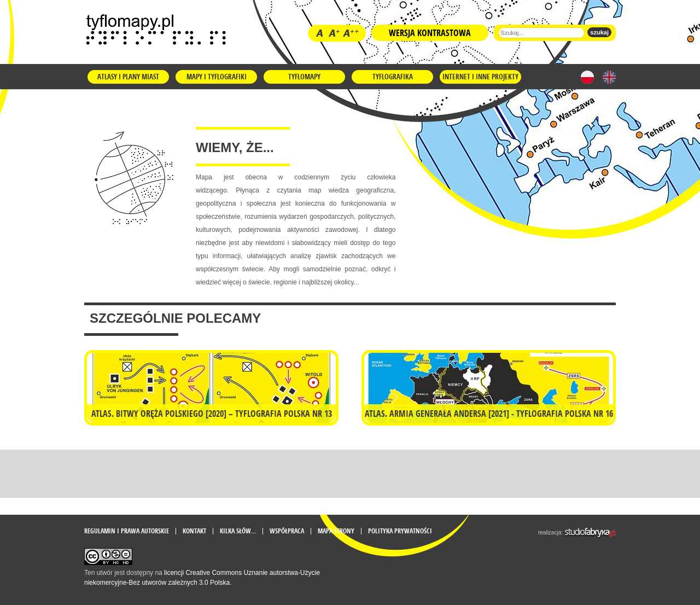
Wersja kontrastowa (430, 33)
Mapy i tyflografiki (217, 77)
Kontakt (194, 531)
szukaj (599, 32)
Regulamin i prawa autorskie (127, 531)
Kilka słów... (238, 531)
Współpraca (287, 531)
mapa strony (336, 531)
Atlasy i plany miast (128, 77)
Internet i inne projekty (480, 77)
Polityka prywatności (400, 531)
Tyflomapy (304, 77)
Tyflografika (393, 77)
